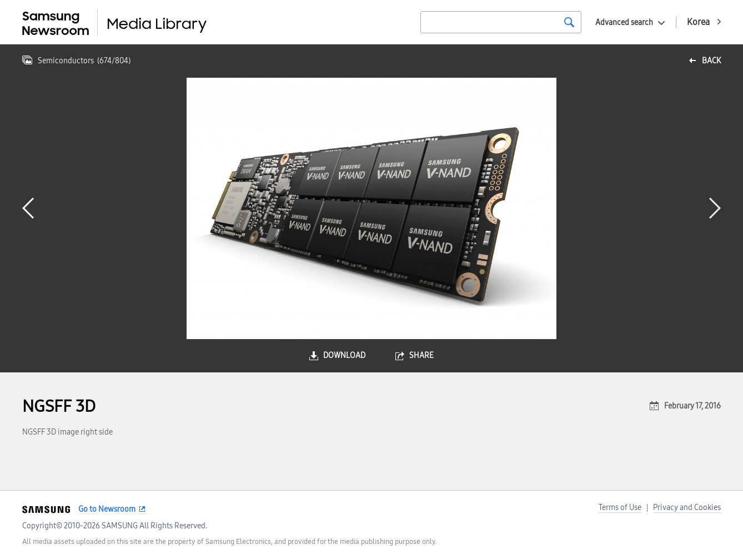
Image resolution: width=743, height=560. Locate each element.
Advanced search (624, 22)
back (711, 61)
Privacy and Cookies (687, 508)
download (344, 355)
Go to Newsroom (107, 509)
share (421, 355)
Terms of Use (620, 508)
